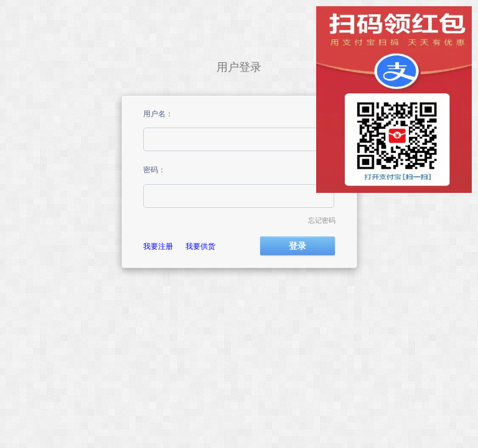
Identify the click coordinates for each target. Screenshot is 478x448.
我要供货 (200, 246)
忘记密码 (322, 220)
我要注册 (158, 246)
